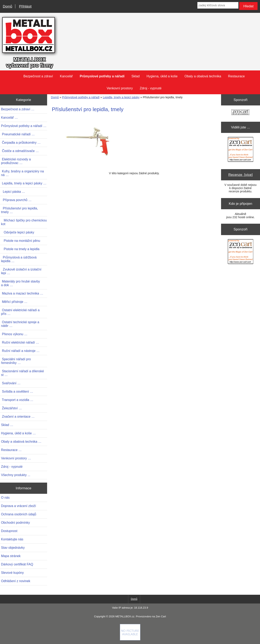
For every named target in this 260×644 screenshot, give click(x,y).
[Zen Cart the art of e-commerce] (240, 113)
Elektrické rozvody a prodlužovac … (16, 161)
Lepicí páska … (13, 192)
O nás (5, 498)
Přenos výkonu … (14, 334)
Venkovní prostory (120, 88)
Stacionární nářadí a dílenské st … (22, 373)
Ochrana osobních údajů (19, 514)
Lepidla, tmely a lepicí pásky (121, 97)
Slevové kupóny (12, 573)
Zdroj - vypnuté (151, 88)
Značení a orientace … (18, 417)
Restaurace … (11, 450)
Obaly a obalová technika (203, 76)
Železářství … (11, 408)
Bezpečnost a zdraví (38, 76)
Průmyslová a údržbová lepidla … (19, 259)
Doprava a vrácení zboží (19, 506)
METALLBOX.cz (125, 616)
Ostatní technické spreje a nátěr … (20, 324)
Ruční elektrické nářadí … (20, 342)
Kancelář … (9, 118)
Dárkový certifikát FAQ (17, 564)
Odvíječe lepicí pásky (18, 232)
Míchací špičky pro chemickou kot (24, 222)
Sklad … (7, 425)
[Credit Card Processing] (130, 639)
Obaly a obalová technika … (21, 442)
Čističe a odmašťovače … (20, 151)
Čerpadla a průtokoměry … (21, 143)
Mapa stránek (11, 556)
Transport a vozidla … (17, 400)
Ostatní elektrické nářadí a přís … (20, 312)
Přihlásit (25, 6)
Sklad (136, 76)
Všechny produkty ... (16, 475)
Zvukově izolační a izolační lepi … (21, 271)
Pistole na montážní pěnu (21, 241)
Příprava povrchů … (16, 200)
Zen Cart (161, 616)
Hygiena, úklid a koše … (18, 433)
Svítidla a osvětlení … (17, 392)
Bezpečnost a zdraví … (18, 109)
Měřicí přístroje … (14, 302)
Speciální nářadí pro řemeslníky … (16, 361)
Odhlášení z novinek (16, 581)
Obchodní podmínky (15, 523)
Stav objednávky (13, 548)
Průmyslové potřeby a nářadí (81, 97)
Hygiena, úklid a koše (162, 76)
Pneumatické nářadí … (18, 134)
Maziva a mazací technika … (22, 293)
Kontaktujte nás (12, 539)
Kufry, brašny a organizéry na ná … (22, 173)
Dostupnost (9, 531)
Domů (8, 6)
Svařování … (11, 383)
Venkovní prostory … (16, 458)
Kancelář (66, 76)
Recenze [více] (241, 175)
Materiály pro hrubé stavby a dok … (20, 283)
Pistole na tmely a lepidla (20, 249)
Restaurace (236, 76)
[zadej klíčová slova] (218, 5)
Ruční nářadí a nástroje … (20, 351)
